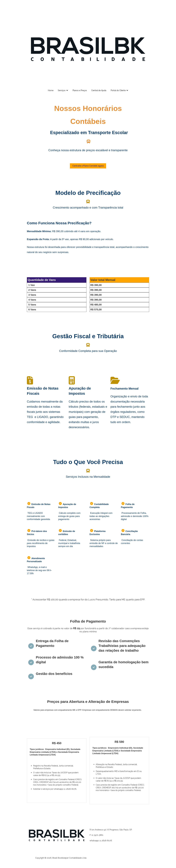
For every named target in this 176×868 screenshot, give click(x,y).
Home (51, 90)
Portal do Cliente (118, 90)
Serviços (62, 90)
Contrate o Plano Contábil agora (88, 166)
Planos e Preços (80, 90)
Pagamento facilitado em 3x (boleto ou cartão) (55, 797)
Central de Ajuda (99, 90)
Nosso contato (140, 4)
